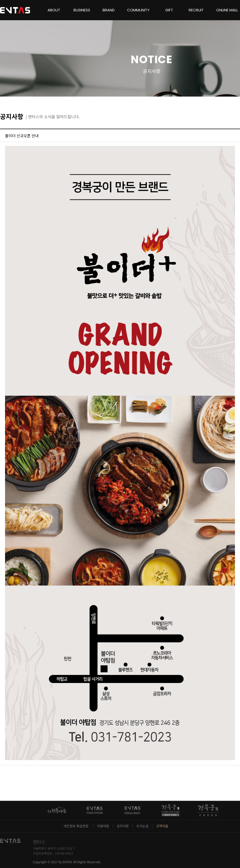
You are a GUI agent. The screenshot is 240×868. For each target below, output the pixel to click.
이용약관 (103, 826)
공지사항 (123, 826)
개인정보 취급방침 (76, 826)
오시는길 (142, 826)
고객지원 (162, 826)
